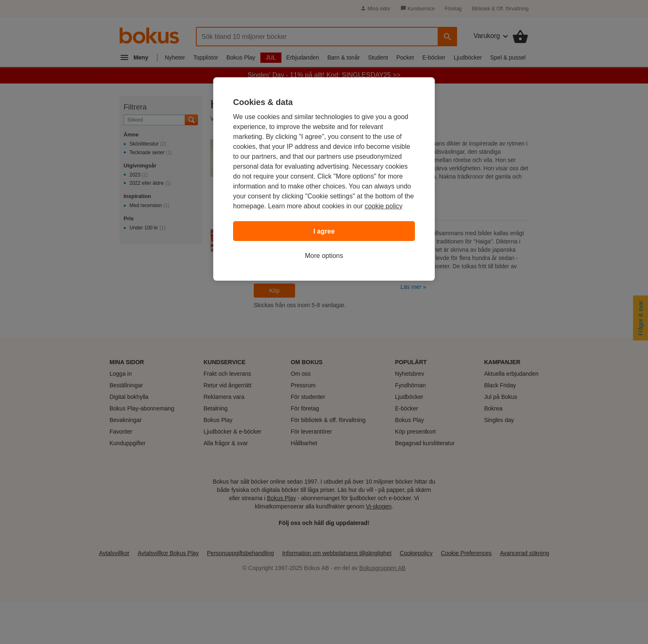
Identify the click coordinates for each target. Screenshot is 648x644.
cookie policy (384, 206)
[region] (324, 179)
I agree (324, 231)
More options (324, 256)
